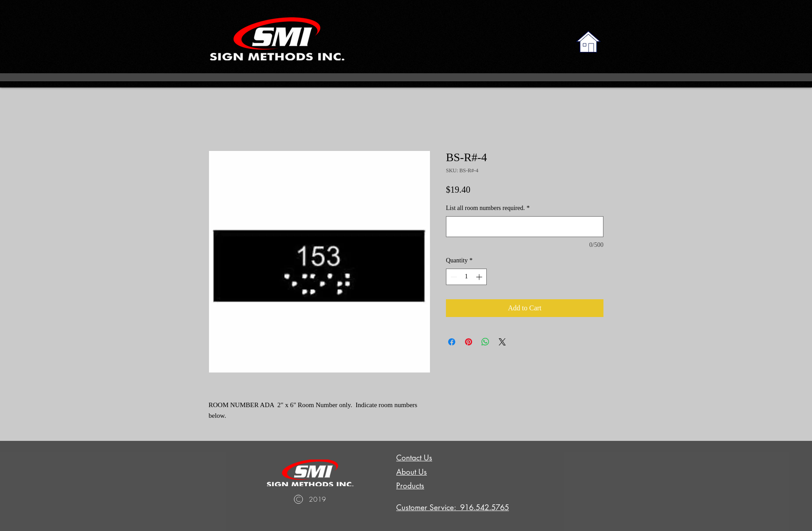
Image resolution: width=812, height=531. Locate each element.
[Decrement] (453, 277)
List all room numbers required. (488, 208)
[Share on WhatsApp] (485, 342)
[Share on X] (502, 342)
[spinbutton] (466, 277)
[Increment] (480, 277)
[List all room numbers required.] (525, 227)
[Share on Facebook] (452, 342)
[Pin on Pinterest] (469, 342)
